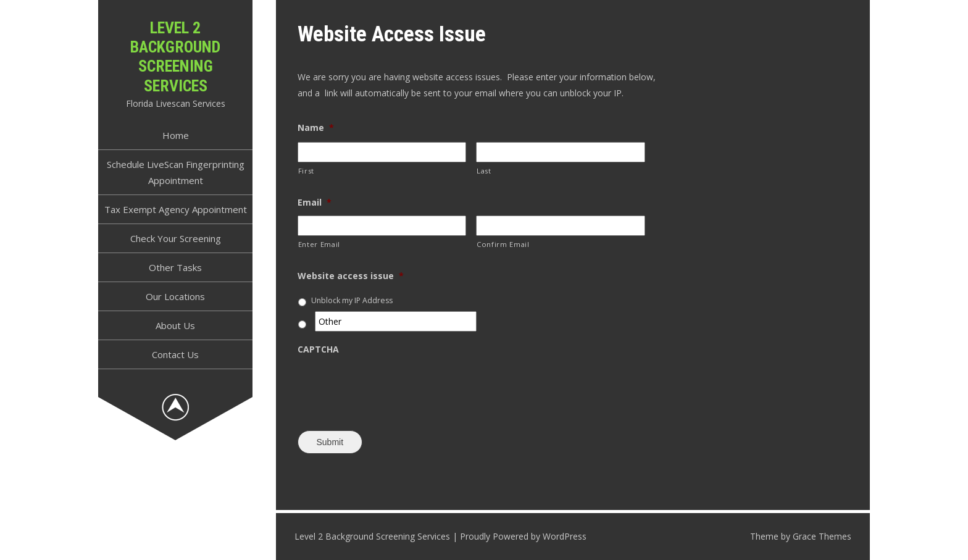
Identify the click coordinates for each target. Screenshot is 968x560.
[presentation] (391, 387)
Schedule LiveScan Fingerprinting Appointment (176, 172)
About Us (175, 325)
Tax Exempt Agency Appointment (176, 209)
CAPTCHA (318, 349)
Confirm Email (503, 244)
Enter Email (319, 244)
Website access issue (351, 276)
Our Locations (175, 296)
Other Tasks (175, 267)
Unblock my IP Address (352, 300)
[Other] (396, 321)
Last (484, 171)
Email (315, 203)
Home (176, 135)
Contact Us (175, 354)
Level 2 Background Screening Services (175, 57)
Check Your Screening (176, 238)
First (306, 171)
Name (316, 128)
